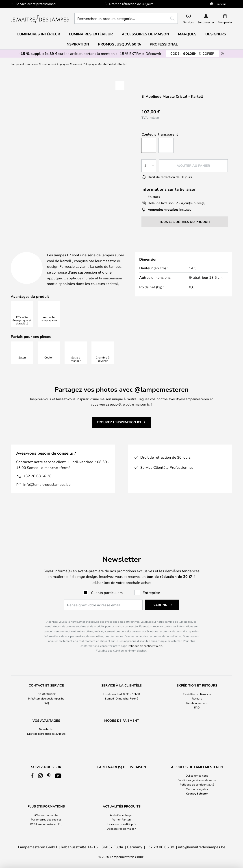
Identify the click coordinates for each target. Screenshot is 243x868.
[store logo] (40, 18)
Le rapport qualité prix (122, 824)
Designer (167, 250)
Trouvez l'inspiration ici (119, 433)
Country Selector (197, 793)
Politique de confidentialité (145, 637)
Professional (164, 44)
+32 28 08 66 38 (37, 487)
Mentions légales (197, 789)
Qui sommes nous (197, 775)
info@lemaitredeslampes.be (47, 496)
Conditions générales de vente (197, 780)
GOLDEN (192, 53)
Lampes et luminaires (25, 64)
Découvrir (153, 53)
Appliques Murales (68, 64)
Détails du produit (111, 250)
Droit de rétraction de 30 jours (46, 725)
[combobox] (126, 18)
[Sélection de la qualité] (149, 166)
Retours (197, 690)
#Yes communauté (46, 815)
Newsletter (46, 721)
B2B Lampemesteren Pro (46, 824)
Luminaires (47, 64)
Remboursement (197, 694)
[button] (120, 85)
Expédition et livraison (197, 685)
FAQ (46, 694)
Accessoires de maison (122, 829)
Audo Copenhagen (121, 815)
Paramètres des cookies (46, 819)
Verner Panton (121, 819)
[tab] (43, 250)
